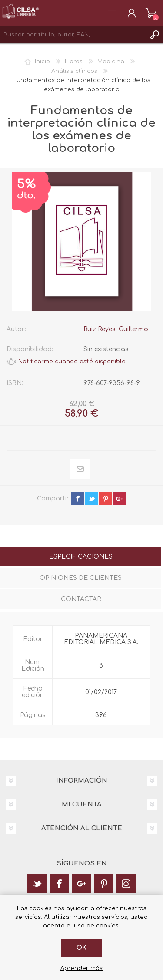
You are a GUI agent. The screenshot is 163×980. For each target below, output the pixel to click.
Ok (81, 948)
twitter (92, 499)
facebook (78, 499)
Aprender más (81, 968)
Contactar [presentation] (81, 599)
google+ (120, 499)
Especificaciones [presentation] (81, 557)
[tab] (81, 557)
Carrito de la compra (151, 13)
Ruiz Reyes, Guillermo (116, 329)
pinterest (106, 499)
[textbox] (73, 35)
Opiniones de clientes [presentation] (81, 578)
